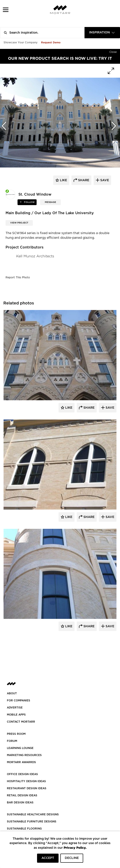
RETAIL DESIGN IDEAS (22, 795)
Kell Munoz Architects (35, 256)
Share (89, 408)
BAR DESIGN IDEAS (20, 803)
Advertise (15, 708)
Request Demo (51, 42)
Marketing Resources (24, 755)
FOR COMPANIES (19, 701)
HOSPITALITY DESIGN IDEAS (26, 781)
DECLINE (72, 858)
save (104, 180)
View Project (19, 223)
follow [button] (29, 202)
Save (109, 408)
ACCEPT (48, 858)
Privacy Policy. (75, 848)
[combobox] (102, 33)
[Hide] (113, 51)
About (12, 693)
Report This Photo (18, 277)
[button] (6, 10)
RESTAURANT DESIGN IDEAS (27, 788)
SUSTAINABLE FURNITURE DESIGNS (32, 822)
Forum (12, 741)
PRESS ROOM (16, 734)
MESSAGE (50, 202)
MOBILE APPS (16, 715)
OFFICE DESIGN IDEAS (22, 774)
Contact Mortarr (21, 722)
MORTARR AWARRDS (21, 762)
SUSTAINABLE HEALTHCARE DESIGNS (33, 814)
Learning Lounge (20, 748)
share (83, 180)
